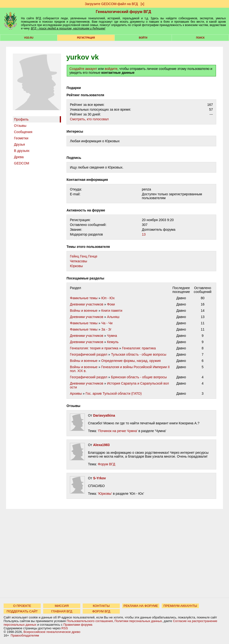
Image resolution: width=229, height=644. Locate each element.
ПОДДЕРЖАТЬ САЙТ (22, 611)
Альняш (113, 317)
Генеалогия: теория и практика (94, 348)
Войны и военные (84, 311)
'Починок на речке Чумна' (118, 431)
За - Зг (106, 329)
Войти (143, 38)
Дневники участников (87, 304)
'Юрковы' (105, 494)
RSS (65, 628)
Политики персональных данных (138, 621)
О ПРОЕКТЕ (22, 606)
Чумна (112, 336)
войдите (111, 69)
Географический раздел (89, 354)
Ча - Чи (107, 323)
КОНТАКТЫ (101, 606)
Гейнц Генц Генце (84, 256)
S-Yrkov (99, 478)
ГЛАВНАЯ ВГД (62, 611)
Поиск (200, 38)
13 (144, 234)
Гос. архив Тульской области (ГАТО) (114, 393)
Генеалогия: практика (139, 348)
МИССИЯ (62, 606)
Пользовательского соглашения (90, 621)
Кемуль (113, 342)
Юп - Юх (108, 298)
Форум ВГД (107, 464)
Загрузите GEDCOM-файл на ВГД (111, 4)
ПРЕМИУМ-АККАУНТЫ (180, 606)
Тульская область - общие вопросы (139, 354)
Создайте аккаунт (83, 69)
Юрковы (76, 266)
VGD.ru (29, 38)
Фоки (111, 304)
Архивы (76, 393)
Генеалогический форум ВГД (123, 12)
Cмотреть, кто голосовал (89, 119)
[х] (142, 4)
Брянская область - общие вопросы (139, 377)
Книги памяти (112, 311)
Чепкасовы (78, 261)
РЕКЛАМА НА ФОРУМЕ (141, 606)
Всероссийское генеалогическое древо (52, 632)
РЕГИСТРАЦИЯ (86, 38)
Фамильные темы (84, 298)
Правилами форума (78, 625)
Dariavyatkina (104, 415)
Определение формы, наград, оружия (131, 361)
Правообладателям (25, 635)
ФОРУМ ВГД (101, 611)
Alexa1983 (101, 445)
